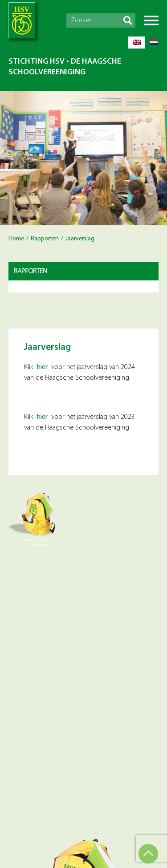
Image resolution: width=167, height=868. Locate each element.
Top (148, 854)
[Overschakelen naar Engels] (137, 43)
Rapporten (45, 239)
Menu (151, 20)
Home (16, 239)
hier (42, 367)
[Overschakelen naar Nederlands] (154, 43)
